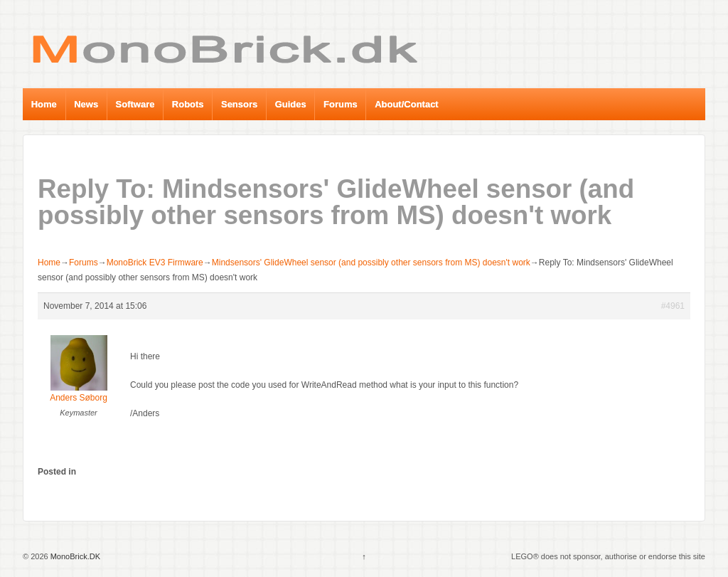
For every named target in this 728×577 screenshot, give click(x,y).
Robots (188, 104)
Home (44, 104)
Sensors (239, 104)
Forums (341, 104)
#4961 (673, 306)
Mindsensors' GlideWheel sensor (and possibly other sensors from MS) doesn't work (371, 263)
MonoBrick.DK (74, 556)
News (86, 104)
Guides (291, 104)
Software (135, 104)
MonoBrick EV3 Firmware (155, 263)
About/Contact (407, 104)
